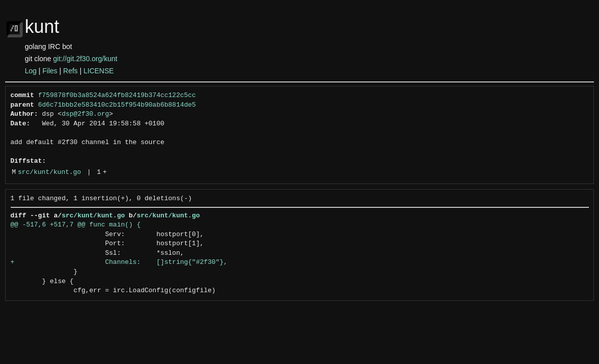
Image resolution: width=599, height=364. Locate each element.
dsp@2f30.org (85, 114)
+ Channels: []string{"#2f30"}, (119, 262)
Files (50, 71)
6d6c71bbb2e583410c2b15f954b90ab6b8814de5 (117, 105)
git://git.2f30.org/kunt (85, 59)
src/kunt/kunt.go (49, 172)
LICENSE (99, 71)
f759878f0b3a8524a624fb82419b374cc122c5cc (117, 96)
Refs (71, 71)
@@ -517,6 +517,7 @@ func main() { (76, 225)
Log (31, 71)
